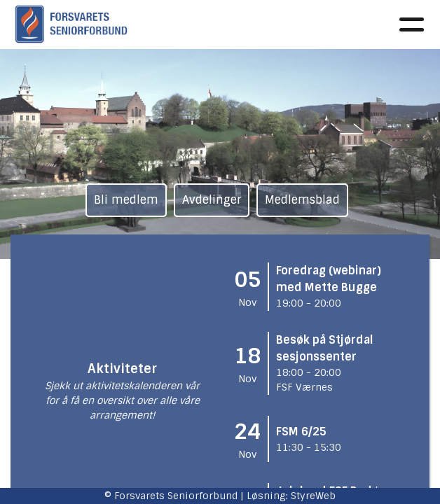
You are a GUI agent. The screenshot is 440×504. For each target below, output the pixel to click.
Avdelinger (212, 200)
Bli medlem (126, 200)
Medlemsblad (302, 200)
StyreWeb (313, 496)
